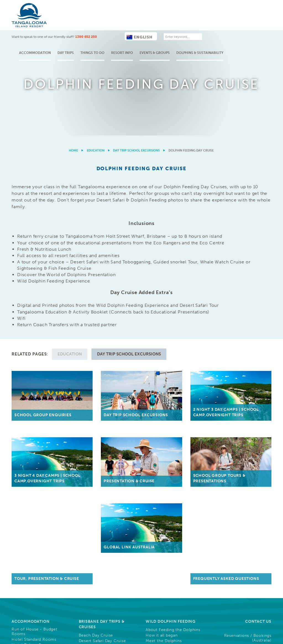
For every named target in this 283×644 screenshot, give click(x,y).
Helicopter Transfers (99, 442)
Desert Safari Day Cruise (102, 356)
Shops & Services (28, 429)
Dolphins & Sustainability (245, 22)
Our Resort (25, 415)
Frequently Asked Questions (251, 492)
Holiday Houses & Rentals (37, 392)
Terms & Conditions (171, 613)
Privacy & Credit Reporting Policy (243, 613)
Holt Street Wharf (96, 415)
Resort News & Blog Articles (102, 524)
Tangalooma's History (33, 446)
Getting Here (94, 401)
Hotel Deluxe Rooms (32, 360)
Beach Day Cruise (96, 350)
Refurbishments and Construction (31, 539)
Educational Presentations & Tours (173, 430)
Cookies (202, 613)
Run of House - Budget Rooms (35, 347)
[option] (141, 31)
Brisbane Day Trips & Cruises (102, 339)
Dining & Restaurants (32, 424)
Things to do (137, 22)
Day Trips (110, 22)
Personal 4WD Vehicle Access (108, 426)
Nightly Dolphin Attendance (173, 362)
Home (73, 46)
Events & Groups (199, 22)
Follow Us (259, 514)
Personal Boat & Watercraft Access (105, 434)
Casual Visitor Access (100, 447)
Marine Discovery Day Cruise (107, 362)
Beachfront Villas (28, 377)
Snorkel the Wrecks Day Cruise (102, 374)
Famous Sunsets (27, 435)
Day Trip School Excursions (136, 46)
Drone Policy (260, 617)
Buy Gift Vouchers (167, 446)
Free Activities (26, 494)
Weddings (88, 480)
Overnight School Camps (170, 417)
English (184, 7)
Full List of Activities (31, 499)
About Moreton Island (33, 440)
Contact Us (258, 337)
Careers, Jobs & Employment (163, 482)
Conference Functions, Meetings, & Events (106, 464)
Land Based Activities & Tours (40, 479)
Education (96, 46)
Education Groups (167, 408)
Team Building (92, 486)
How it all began (162, 350)
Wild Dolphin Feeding (32, 473)
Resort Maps (24, 451)
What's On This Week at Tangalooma (38, 516)
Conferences (91, 475)
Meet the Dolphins (164, 356)
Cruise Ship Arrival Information (29, 529)
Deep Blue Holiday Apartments (30, 384)
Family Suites (24, 371)
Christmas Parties (96, 491)
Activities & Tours (32, 465)
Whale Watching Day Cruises (107, 382)
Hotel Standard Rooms (34, 355)
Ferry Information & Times (104, 410)
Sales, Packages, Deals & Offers (35, 399)
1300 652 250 (131, 6)
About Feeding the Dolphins (173, 345)
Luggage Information (99, 421)
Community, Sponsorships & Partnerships (164, 523)
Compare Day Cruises (100, 388)
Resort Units (24, 366)
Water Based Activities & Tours (36, 486)
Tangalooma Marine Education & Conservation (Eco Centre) (169, 383)
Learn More (206, 592)
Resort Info (167, 22)
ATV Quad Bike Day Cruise (104, 367)
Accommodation (80, 22)
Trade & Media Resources (174, 462)
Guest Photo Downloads (175, 501)
